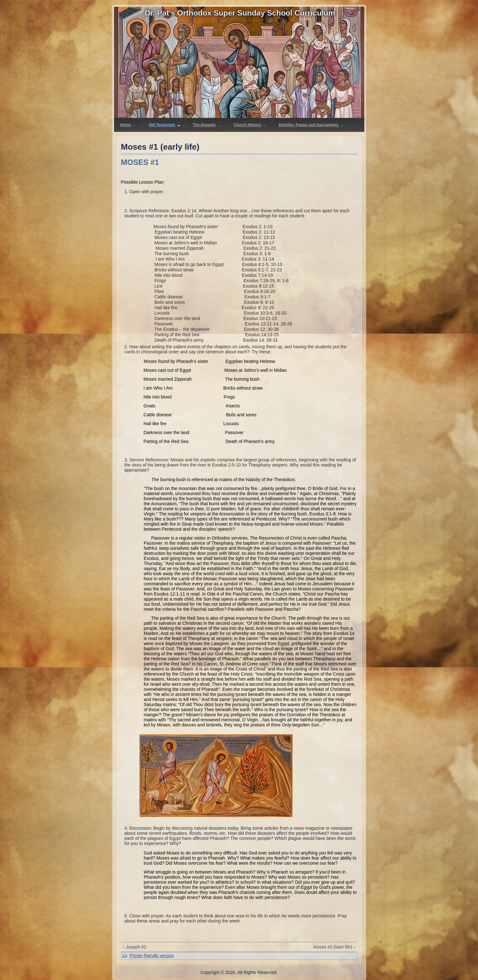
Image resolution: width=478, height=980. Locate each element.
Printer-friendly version (152, 956)
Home (128, 125)
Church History (250, 125)
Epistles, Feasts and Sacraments (311, 125)
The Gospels (207, 125)
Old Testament (164, 125)
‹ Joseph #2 (135, 947)
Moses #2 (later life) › (334, 947)
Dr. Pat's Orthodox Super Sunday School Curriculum (240, 13)
